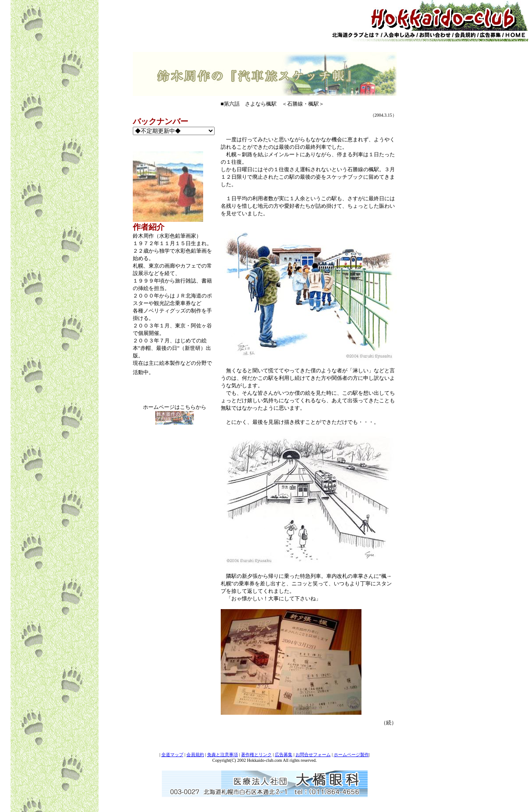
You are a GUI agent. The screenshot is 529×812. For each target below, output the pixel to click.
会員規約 (195, 755)
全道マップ (172, 755)
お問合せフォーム (313, 755)
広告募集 (284, 755)
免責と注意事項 (223, 755)
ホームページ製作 (351, 755)
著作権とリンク (256, 755)
